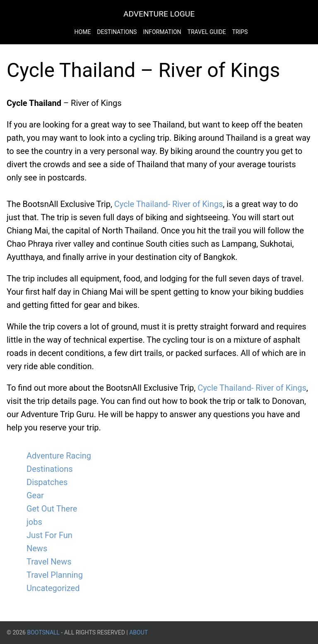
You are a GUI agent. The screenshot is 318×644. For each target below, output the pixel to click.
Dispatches (47, 482)
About (139, 632)
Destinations (117, 32)
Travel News (49, 562)
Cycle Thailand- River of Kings (169, 204)
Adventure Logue (159, 14)
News (37, 548)
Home (83, 32)
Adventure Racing (59, 456)
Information (162, 32)
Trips (240, 32)
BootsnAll (43, 632)
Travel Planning (55, 575)
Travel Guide (207, 32)
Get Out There (52, 509)
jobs (34, 522)
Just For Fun (49, 535)
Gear (35, 495)
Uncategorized (53, 588)
